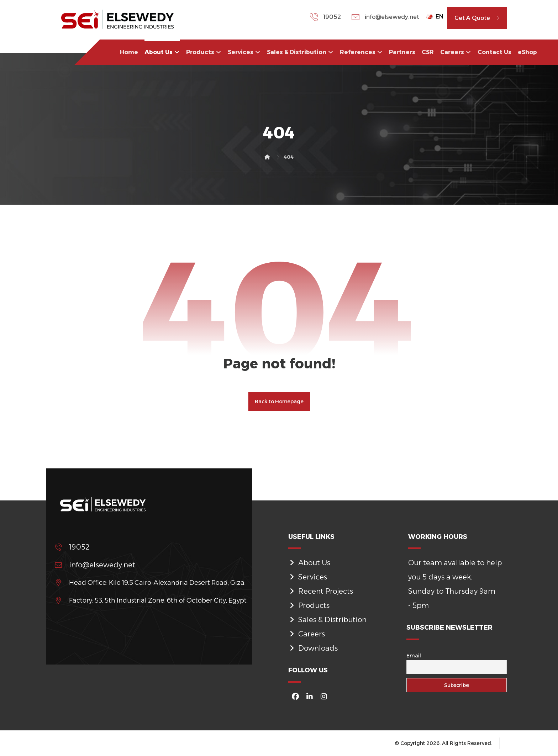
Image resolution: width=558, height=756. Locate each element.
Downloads (313, 648)
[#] (295, 697)
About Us (309, 563)
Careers (307, 634)
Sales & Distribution (327, 620)
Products (309, 605)
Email (414, 656)
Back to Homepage (279, 401)
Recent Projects (321, 591)
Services (308, 577)
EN (435, 17)
